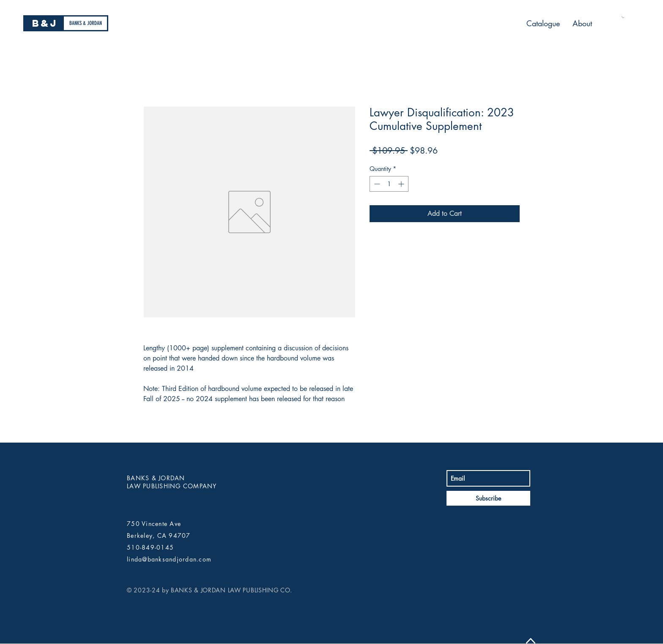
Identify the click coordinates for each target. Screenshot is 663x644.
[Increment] (402, 184)
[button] (623, 17)
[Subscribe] (488, 498)
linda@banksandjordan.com (169, 559)
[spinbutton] (389, 184)
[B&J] (45, 23)
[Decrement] (376, 184)
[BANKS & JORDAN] (85, 23)
